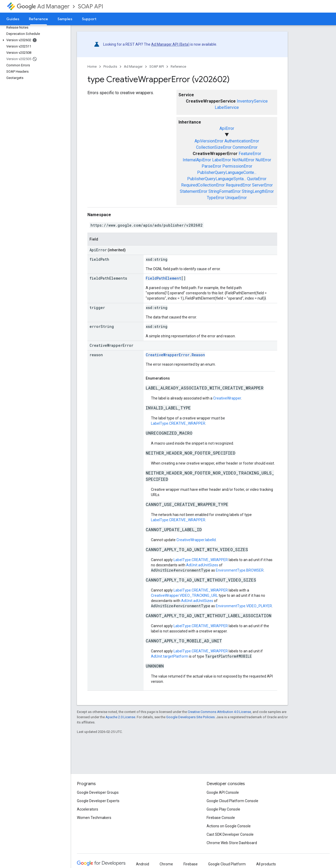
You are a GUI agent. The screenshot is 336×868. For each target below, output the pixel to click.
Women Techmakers (94, 818)
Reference (178, 66)
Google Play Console (223, 809)
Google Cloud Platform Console (232, 801)
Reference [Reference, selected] (38, 19)
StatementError (194, 191)
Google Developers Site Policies (190, 717)
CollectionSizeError (214, 147)
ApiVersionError (209, 141)
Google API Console (223, 792)
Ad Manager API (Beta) (170, 44)
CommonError (245, 147)
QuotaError (257, 179)
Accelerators (88, 809)
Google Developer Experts (98, 801)
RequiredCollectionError (203, 185)
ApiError (227, 128)
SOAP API (91, 6)
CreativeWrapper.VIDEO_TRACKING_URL (184, 595)
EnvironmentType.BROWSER (240, 570)
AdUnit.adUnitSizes (202, 565)
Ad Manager (43, 6)
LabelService (227, 107)
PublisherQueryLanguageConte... (227, 172)
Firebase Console (221, 818)
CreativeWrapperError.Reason (175, 355)
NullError (263, 160)
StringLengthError (258, 191)
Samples (65, 19)
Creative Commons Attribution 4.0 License (219, 712)
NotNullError (243, 160)
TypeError (216, 198)
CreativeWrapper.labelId (196, 540)
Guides (13, 19)
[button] (34, 40)
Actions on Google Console (229, 826)
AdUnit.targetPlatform (170, 656)
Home (92, 66)
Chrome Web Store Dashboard (232, 843)
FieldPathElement (163, 278)
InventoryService (252, 101)
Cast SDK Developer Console (230, 834)
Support (89, 19)
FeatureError (250, 154)
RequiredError (238, 185)
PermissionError (237, 166)
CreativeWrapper (227, 398)
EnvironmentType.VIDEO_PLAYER (244, 606)
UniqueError (236, 198)
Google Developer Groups (98, 792)
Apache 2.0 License (120, 717)
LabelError (222, 160)
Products (110, 66)
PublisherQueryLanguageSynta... (217, 179)
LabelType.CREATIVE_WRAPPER (178, 423)
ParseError (211, 166)
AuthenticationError (242, 141)
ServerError (262, 185)
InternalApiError (197, 160)
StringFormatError (225, 191)
